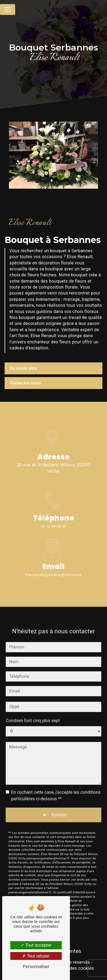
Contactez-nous (25, 383)
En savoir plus (23, 368)
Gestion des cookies (74, 968)
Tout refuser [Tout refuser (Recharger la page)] (36, 956)
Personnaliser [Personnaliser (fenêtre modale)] (36, 967)
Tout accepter (36, 945)
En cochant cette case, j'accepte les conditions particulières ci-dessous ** (56, 791)
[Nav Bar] (8, 10)
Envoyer (59, 810)
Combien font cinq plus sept (33, 716)
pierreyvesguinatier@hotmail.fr (53, 570)
